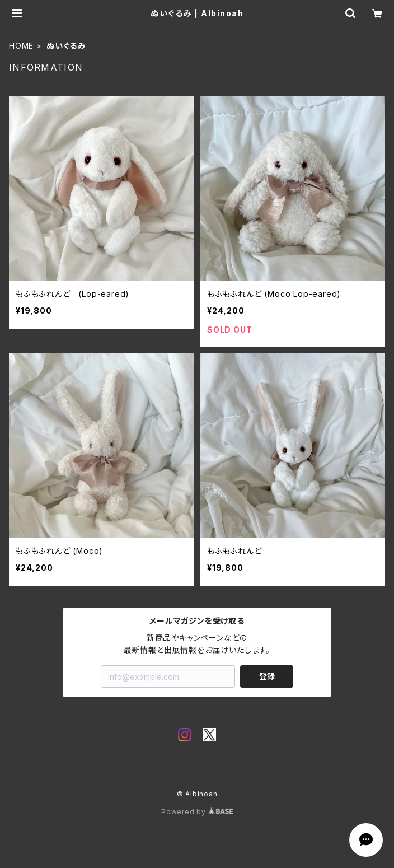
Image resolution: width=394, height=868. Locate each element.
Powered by (197, 812)
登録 (267, 676)
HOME (21, 46)
